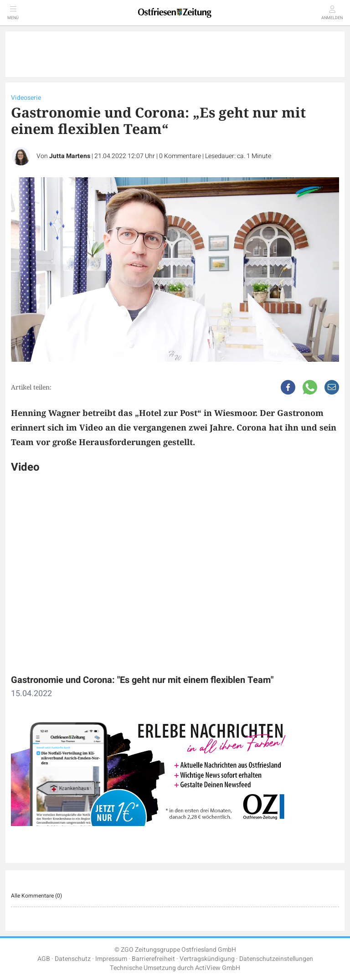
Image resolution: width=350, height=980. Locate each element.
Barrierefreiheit (153, 959)
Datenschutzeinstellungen (276, 959)
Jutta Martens (70, 156)
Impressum (111, 959)
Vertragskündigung (207, 959)
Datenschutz (73, 959)
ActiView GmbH (218, 968)
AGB (44, 959)
